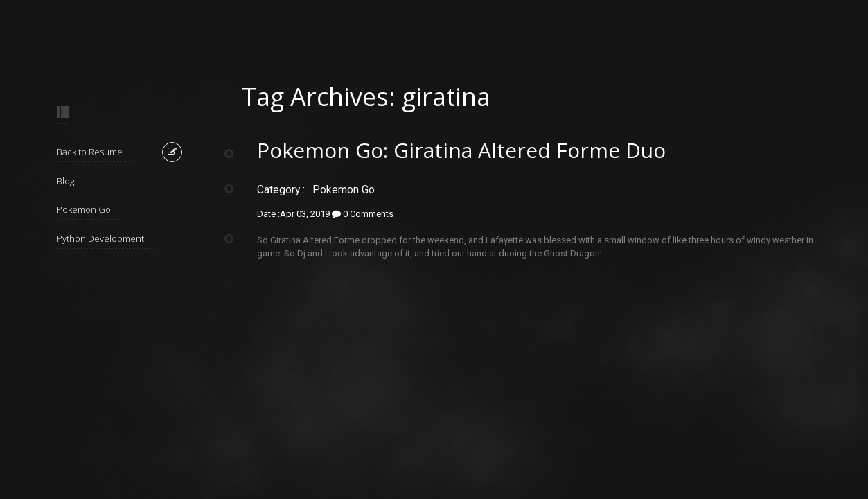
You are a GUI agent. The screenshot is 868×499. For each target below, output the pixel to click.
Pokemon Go (84, 209)
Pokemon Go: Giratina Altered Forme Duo (461, 150)
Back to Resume (90, 152)
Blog (65, 181)
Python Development (100, 238)
